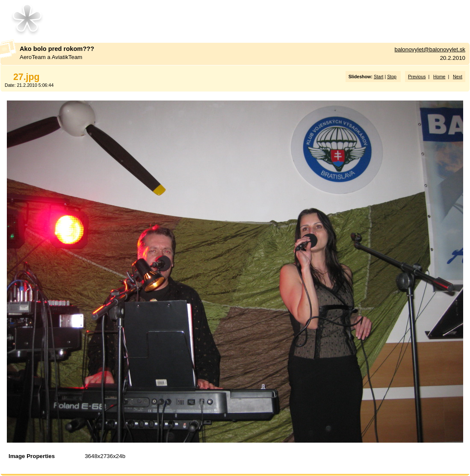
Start (379, 77)
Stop (392, 77)
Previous (417, 77)
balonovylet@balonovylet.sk (430, 49)
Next (458, 77)
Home (439, 77)
